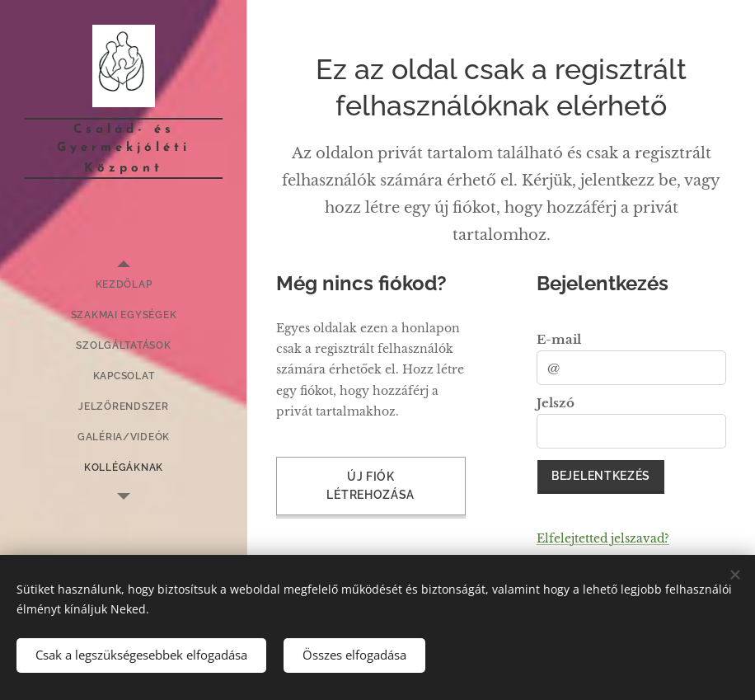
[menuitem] (124, 285)
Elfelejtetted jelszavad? (603, 538)
